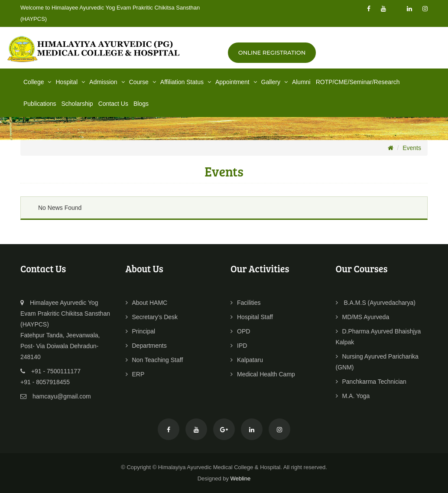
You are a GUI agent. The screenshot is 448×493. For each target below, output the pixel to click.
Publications (40, 104)
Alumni (301, 82)
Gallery (275, 82)
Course (143, 82)
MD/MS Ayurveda (363, 317)
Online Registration (272, 52)
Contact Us (113, 104)
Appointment (237, 82)
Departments (146, 346)
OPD (240, 331)
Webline (241, 478)
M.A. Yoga (353, 396)
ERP (135, 374)
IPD (239, 346)
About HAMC (147, 303)
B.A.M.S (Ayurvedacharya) (376, 303)
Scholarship (77, 104)
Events (412, 148)
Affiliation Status (187, 82)
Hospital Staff (252, 317)
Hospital (71, 82)
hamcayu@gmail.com (62, 396)
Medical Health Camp (263, 374)
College (38, 82)
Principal (141, 331)
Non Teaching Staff (154, 360)
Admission (108, 82)
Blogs (141, 104)
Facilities (245, 303)
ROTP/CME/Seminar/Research (358, 82)
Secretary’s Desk (152, 317)
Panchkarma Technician (371, 382)
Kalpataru (247, 360)
